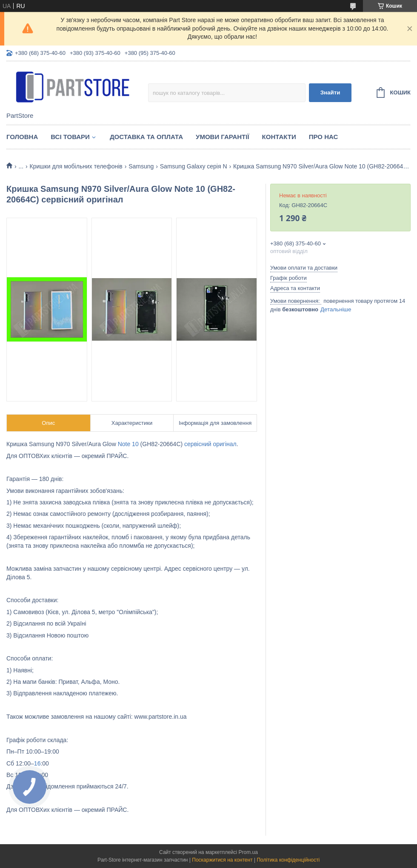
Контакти (279, 137)
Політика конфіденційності (288, 860)
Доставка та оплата (146, 137)
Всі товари (70, 137)
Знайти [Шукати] (330, 92)
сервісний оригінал (210, 444)
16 (37, 763)
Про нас (324, 137)
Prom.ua (248, 852)
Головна (22, 137)
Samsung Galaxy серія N (194, 166)
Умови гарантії (223, 137)
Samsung (141, 166)
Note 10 (128, 444)
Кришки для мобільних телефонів (76, 166)
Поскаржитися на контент (222, 860)
